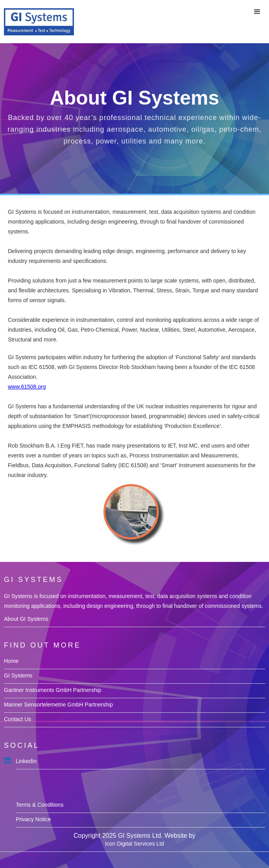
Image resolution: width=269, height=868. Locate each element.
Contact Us (18, 719)
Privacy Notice (33, 819)
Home (11, 661)
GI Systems (18, 675)
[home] (37, 22)
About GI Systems (26, 619)
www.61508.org (27, 387)
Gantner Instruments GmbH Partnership (53, 690)
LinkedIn (26, 761)
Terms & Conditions (40, 805)
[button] (257, 12)
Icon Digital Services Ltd (134, 844)
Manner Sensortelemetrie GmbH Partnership (58, 705)
